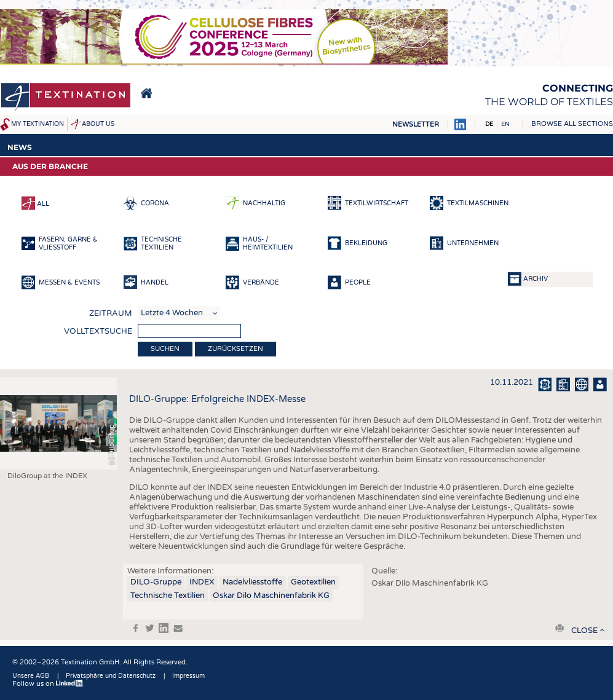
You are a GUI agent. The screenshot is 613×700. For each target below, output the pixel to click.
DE (489, 124)
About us (98, 124)
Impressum (188, 676)
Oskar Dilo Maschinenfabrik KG (271, 596)
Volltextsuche (98, 331)
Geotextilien (313, 582)
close (584, 631)
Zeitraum (111, 313)
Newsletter (416, 124)
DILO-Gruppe (156, 582)
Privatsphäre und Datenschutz (111, 676)
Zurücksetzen (235, 349)
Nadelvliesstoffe (252, 582)
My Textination (38, 124)
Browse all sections (572, 124)
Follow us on (48, 684)
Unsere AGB (31, 676)
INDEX (202, 582)
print (560, 628)
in (164, 628)
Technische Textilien (168, 596)
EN (505, 124)
